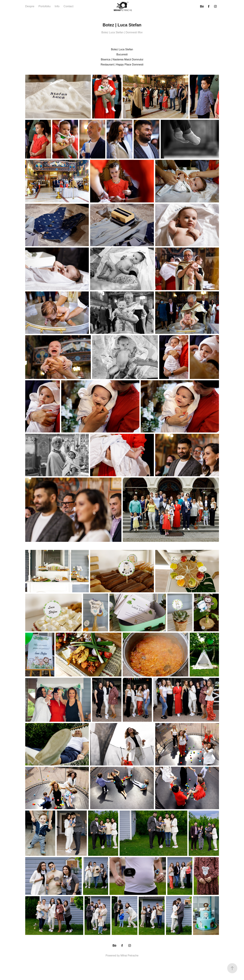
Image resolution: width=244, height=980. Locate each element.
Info (57, 6)
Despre (30, 6)
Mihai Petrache (130, 956)
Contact (69, 6)
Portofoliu (45, 6)
